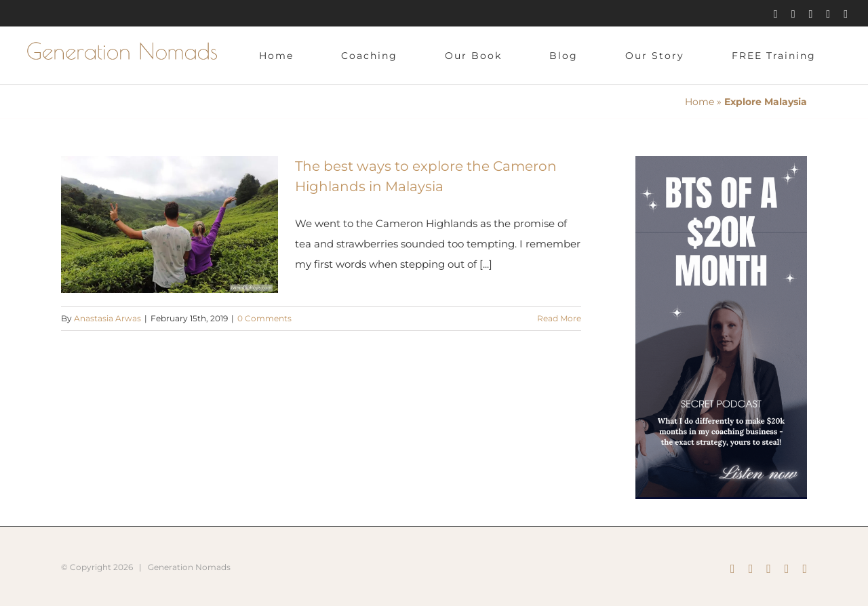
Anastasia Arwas (107, 318)
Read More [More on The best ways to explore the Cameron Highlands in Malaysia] (559, 318)
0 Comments (264, 318)
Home (699, 102)
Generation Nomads (189, 567)
